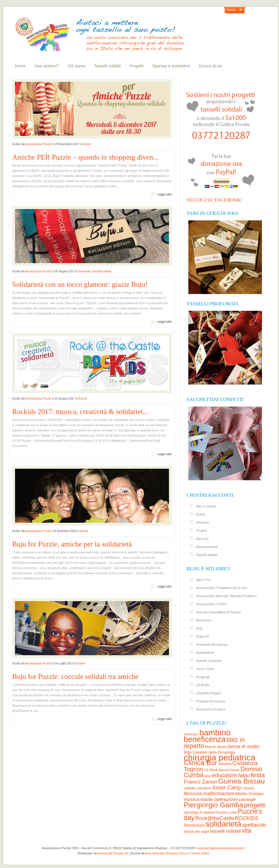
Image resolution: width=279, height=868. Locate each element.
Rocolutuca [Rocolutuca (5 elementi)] (194, 825)
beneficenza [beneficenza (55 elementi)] (205, 739)
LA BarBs (203, 685)
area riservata (154, 853)
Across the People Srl (113, 853)
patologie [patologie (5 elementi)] (247, 799)
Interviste (85, 271)
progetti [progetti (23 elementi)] (255, 805)
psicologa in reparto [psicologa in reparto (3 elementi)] (199, 812)
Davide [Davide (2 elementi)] (235, 770)
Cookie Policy (200, 853)
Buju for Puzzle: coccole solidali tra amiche (75, 676)
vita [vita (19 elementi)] (247, 831)
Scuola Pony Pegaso (211, 709)
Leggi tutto (164, 194)
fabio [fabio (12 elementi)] (244, 775)
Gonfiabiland (205, 653)
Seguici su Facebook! (214, 200)
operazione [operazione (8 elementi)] (226, 799)
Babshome (204, 620)
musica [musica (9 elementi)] (192, 799)
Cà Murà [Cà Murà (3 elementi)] (211, 770)
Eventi (87, 144)
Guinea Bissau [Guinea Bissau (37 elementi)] (242, 781)
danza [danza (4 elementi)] (224, 770)
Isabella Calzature (209, 661)
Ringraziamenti (207, 547)
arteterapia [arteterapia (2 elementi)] (191, 734)
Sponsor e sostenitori (171, 66)
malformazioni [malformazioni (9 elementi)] (219, 793)
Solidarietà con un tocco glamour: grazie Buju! (80, 284)
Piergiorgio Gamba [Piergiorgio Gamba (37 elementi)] (213, 805)
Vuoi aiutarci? (46, 66)
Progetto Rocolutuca (211, 701)
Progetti (137, 66)
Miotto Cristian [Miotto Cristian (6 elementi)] (250, 794)
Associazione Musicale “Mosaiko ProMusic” (227, 596)
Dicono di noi (210, 66)
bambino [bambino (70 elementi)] (215, 732)
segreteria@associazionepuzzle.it (222, 848)
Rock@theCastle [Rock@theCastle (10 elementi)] (215, 818)
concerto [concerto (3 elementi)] (225, 764)
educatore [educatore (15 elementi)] (224, 775)
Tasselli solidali (108, 66)
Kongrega (203, 677)
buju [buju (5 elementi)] (188, 752)
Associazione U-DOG (211, 604)
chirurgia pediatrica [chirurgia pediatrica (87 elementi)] (220, 757)
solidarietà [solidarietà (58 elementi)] (224, 824)
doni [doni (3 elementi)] (208, 776)
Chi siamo (77, 66)
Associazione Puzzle (38, 144)
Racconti (202, 539)
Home (20, 66)
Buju (199, 628)
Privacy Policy (177, 853)
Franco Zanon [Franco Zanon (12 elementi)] (201, 782)
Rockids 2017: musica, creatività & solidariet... (80, 412)
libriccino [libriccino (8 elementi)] (193, 794)
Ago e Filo (203, 580)
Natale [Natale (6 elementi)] (207, 799)
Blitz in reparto (206, 506)
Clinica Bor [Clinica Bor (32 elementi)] (200, 763)
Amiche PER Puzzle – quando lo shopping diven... (85, 157)
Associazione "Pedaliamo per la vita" (222, 588)
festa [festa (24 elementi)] (258, 775)
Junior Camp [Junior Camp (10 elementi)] (226, 788)
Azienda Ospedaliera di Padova (218, 612)
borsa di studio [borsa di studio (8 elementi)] (244, 746)
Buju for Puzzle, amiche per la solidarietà (72, 544)
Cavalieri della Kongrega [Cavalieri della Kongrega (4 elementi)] (214, 752)
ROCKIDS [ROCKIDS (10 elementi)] (247, 818)
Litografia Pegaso (209, 693)
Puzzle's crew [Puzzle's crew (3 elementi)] (226, 812)
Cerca (231, 10)
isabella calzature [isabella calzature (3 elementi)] (197, 788)
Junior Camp (205, 669)
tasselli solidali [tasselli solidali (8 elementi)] (225, 831)
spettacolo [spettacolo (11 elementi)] (254, 825)
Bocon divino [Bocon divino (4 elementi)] (216, 747)
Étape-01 (203, 636)
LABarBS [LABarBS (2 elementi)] (248, 788)
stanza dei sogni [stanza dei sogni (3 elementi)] (196, 832)
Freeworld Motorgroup (212, 644)
